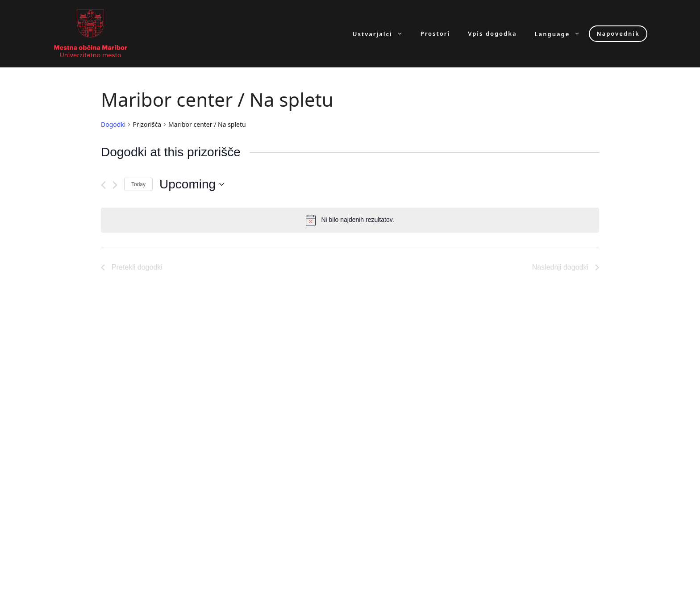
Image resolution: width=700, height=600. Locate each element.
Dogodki (113, 124)
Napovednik (618, 33)
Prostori (435, 34)
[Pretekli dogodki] (103, 185)
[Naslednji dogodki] (115, 185)
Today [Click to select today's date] (138, 184)
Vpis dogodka (492, 34)
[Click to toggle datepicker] (192, 184)
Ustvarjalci (382, 34)
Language (562, 34)
